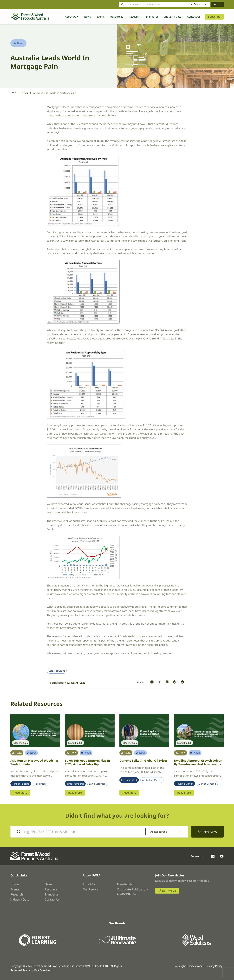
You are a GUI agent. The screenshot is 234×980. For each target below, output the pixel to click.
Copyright (180, 966)
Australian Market (152, 780)
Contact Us (194, 17)
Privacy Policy (214, 966)
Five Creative (42, 970)
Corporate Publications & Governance (133, 891)
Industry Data (173, 17)
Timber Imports (21, 784)
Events (101, 17)
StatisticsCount (57, 671)
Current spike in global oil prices (143, 761)
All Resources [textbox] (198, 4)
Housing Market (185, 784)
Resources (117, 17)
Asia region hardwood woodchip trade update (34, 762)
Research (135, 17)
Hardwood (40, 784)
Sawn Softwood (97, 784)
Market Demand (207, 784)
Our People (90, 889)
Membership (126, 884)
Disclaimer (196, 966)
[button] (152, 682)
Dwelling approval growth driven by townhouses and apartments (198, 762)
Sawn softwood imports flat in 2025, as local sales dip (88, 762)
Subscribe (214, 17)
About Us (71, 17)
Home (15, 884)
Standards (152, 17)
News (87, 17)
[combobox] (199, 4)
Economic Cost (129, 780)
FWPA (13, 93)
